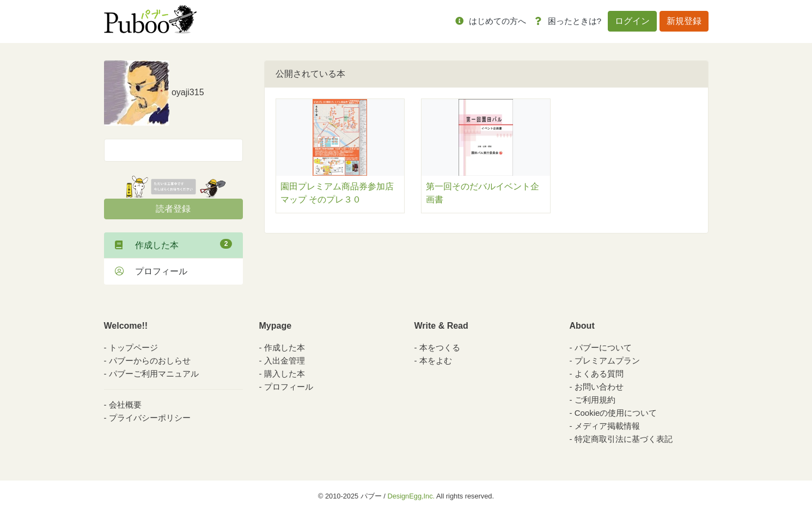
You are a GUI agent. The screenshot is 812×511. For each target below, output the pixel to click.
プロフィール (151, 271)
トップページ (133, 347)
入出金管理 (285, 361)
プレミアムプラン (607, 361)
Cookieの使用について (616, 413)
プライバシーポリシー (150, 418)
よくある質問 (599, 374)
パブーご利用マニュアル (154, 374)
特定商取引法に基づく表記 (624, 439)
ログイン (632, 21)
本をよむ (436, 361)
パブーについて (603, 347)
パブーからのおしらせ (150, 361)
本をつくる (440, 347)
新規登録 (684, 21)
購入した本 (285, 374)
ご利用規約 (595, 400)
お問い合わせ (599, 387)
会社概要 (125, 405)
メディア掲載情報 (607, 426)
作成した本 (173, 244)
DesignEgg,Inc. (411, 496)
